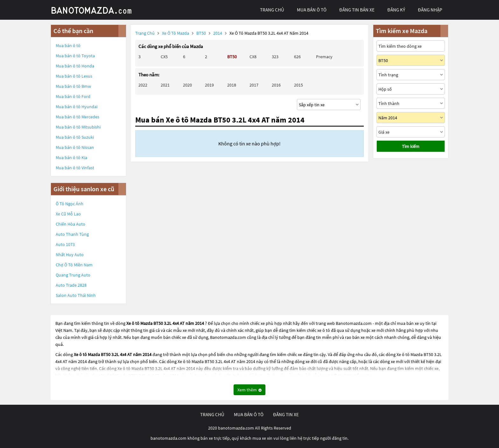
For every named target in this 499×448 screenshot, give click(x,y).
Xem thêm (250, 390)
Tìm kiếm (411, 146)
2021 (165, 85)
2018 (232, 85)
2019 (209, 85)
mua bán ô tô (312, 10)
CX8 (253, 57)
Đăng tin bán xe (357, 10)
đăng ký (396, 10)
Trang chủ (145, 33)
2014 (218, 33)
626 (297, 57)
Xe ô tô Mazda (176, 33)
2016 (276, 85)
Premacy (324, 57)
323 (275, 57)
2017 (254, 85)
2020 (187, 85)
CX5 (164, 57)
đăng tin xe (286, 414)
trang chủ (272, 10)
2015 (299, 85)
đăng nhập (430, 10)
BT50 (202, 33)
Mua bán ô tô (68, 45)
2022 (143, 85)
